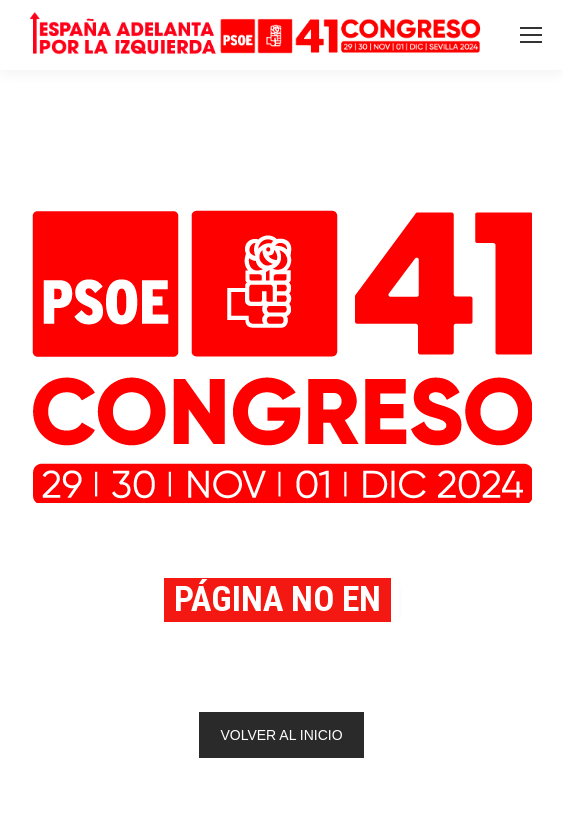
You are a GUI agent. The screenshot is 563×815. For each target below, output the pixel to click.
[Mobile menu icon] (531, 35)
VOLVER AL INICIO (281, 735)
